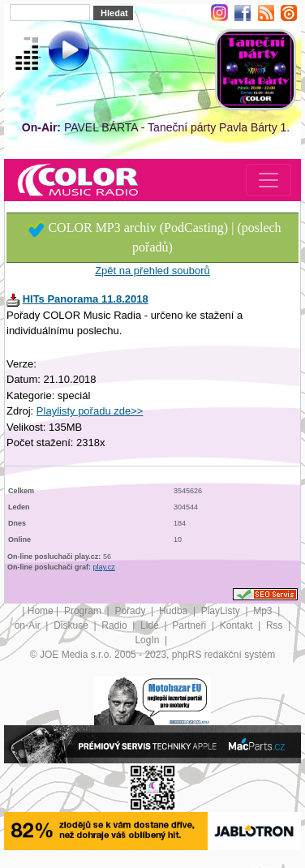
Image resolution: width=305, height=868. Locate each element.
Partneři (190, 625)
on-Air (29, 625)
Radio (116, 625)
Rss (276, 625)
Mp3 (264, 611)
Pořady (131, 611)
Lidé (151, 625)
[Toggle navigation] (268, 180)
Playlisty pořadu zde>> (90, 411)
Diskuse (72, 625)
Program (84, 611)
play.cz (104, 567)
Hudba (175, 611)
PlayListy (222, 611)
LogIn (148, 640)
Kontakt (238, 625)
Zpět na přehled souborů (152, 271)
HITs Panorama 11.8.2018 (86, 299)
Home (41, 611)
